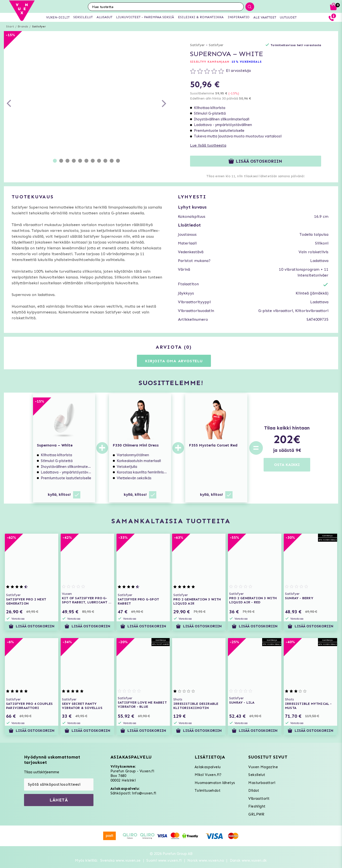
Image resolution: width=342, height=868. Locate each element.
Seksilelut (257, 775)
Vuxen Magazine (263, 767)
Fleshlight (257, 806)
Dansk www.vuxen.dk (248, 860)
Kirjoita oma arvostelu (174, 361)
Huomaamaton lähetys (215, 783)
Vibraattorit (259, 799)
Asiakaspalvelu (208, 767)
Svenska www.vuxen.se (121, 860)
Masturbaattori (262, 783)
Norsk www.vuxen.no (206, 860)
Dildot (254, 791)
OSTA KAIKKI (287, 465)
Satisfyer (39, 26)
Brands (23, 26)
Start (10, 26)
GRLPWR (256, 814)
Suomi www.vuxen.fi (164, 860)
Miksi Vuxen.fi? (208, 775)
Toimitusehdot (208, 791)
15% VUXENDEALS (246, 62)
